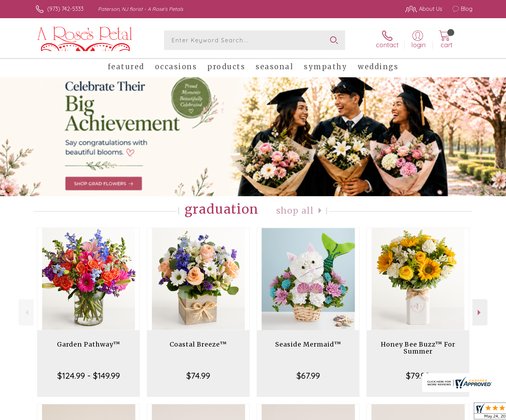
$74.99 (198, 376)
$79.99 (418, 376)
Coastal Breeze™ (198, 344)
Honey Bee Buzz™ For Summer (418, 348)
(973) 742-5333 (65, 9)
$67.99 (308, 376)
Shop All (295, 211)
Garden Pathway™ (89, 344)
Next (480, 312)
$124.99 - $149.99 (89, 376)
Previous (26, 312)
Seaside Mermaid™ (308, 344)
